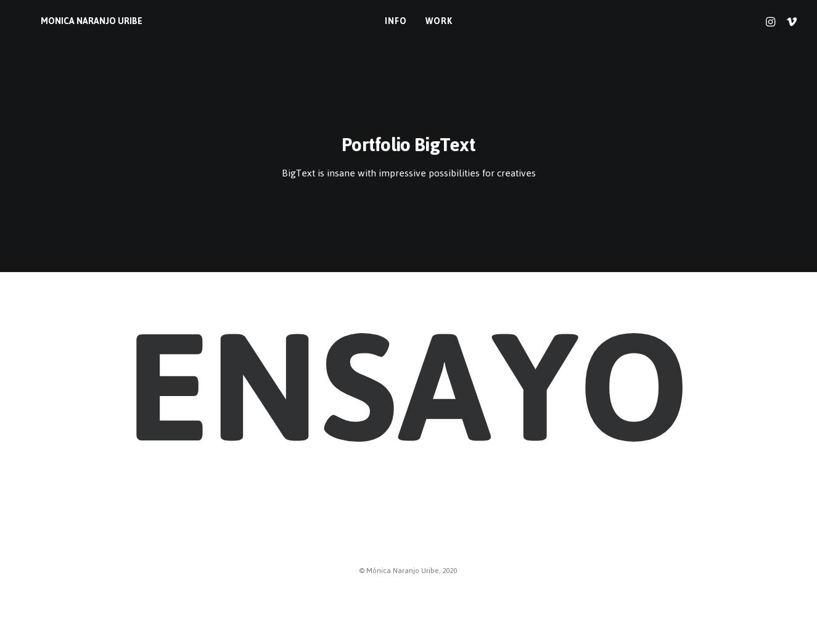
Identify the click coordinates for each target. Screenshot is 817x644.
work (429, 21)
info (386, 21)
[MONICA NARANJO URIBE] (71, 22)
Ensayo (408, 388)
